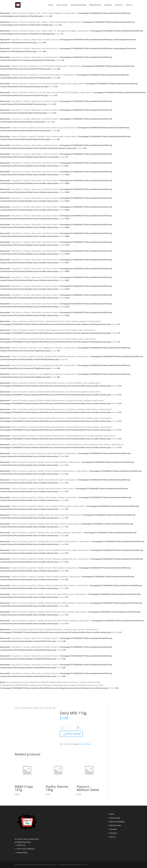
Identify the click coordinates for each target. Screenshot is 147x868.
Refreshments (95, 5)
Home (51, 5)
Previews (108, 5)
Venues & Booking (78, 5)
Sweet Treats (38, 708)
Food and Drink (26, 708)
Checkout (119, 5)
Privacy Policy (22, 853)
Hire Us (129, 5)
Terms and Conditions (26, 849)
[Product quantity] (70, 728)
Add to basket (73, 734)
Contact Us (21, 845)
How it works (62, 5)
